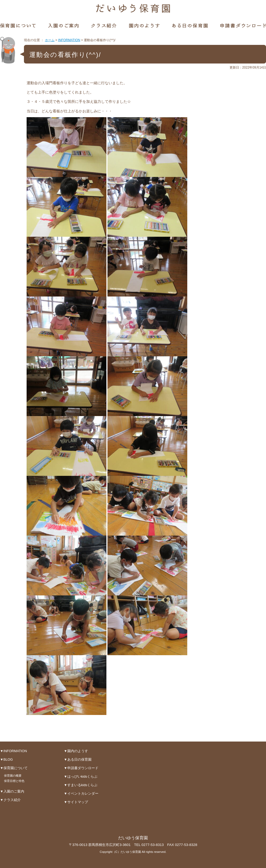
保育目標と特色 (14, 781)
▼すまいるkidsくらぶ (81, 785)
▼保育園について (14, 768)
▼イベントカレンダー (81, 793)
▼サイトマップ (76, 802)
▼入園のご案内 (12, 791)
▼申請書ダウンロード (81, 768)
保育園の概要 (13, 776)
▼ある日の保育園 (78, 759)
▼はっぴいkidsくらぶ (81, 776)
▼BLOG (6, 759)
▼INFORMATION (13, 751)
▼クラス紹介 (10, 800)
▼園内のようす (76, 751)
